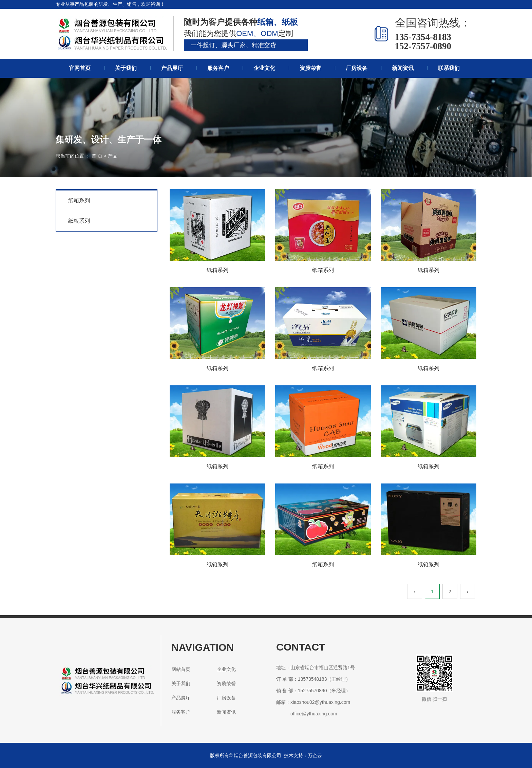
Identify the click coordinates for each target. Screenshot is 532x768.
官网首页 (80, 68)
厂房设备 (357, 68)
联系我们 (449, 68)
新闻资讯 (403, 68)
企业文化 (264, 68)
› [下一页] (468, 591)
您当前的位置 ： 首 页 (80, 156)
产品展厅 (172, 68)
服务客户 (218, 68)
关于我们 (126, 68)
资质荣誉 (310, 68)
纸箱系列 (79, 200)
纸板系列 (79, 221)
